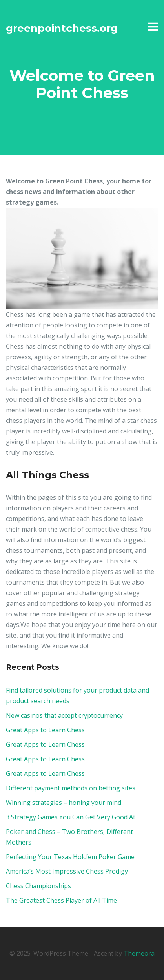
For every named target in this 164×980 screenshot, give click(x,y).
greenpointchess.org (62, 28)
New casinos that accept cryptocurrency (64, 715)
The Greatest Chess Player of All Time (61, 900)
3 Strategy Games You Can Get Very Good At (71, 817)
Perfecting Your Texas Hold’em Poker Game (70, 857)
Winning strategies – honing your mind (64, 803)
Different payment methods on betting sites (71, 788)
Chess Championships (38, 886)
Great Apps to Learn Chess (45, 730)
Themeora (139, 953)
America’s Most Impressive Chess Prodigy (67, 871)
